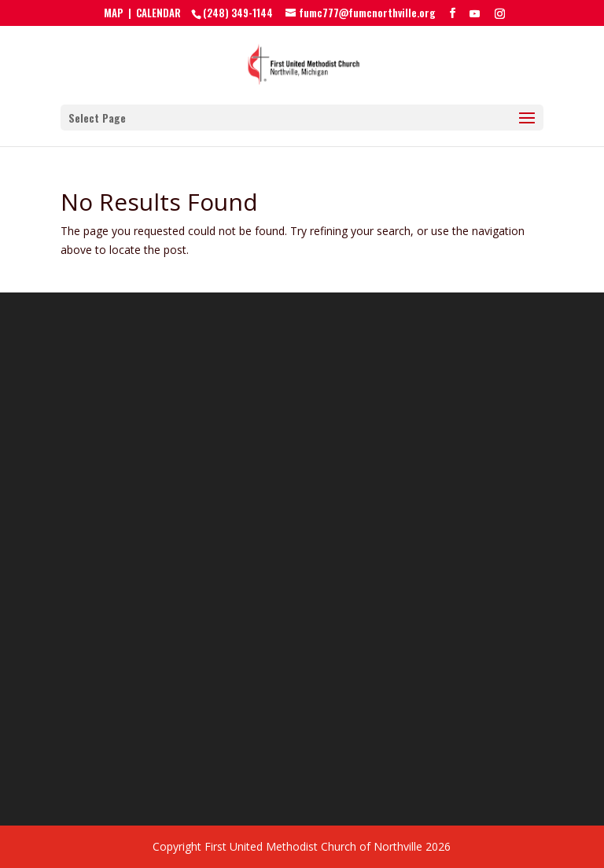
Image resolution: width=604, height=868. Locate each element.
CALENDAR (158, 13)
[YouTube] (475, 13)
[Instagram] (500, 13)
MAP (114, 13)
